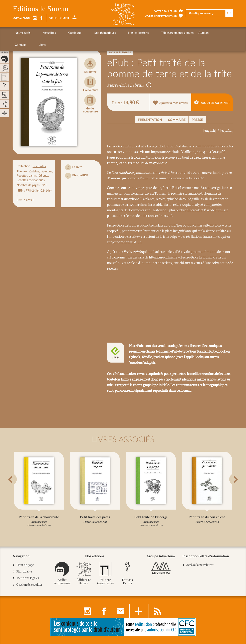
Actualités (42, 33)
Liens (196, 33)
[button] (18, 489)
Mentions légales (28, 578)
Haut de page (25, 565)
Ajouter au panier (212, 102)
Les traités (39, 166)
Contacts (182, 33)
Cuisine (34, 171)
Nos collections (108, 33)
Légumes (46, 171)
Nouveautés (23, 33)
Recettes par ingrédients (32, 176)
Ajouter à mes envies (170, 103)
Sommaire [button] (177, 120)
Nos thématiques (82, 33)
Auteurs (166, 33)
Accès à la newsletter (200, 564)
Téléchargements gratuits (140, 33)
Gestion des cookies (29, 584)
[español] (227, 130)
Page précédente (120, 53)
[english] (210, 130)
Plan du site (24, 571)
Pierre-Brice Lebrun (129, 85)
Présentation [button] (150, 120)
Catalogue (60, 33)
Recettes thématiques (31, 180)
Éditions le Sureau (41, 9)
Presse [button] (197, 120)
